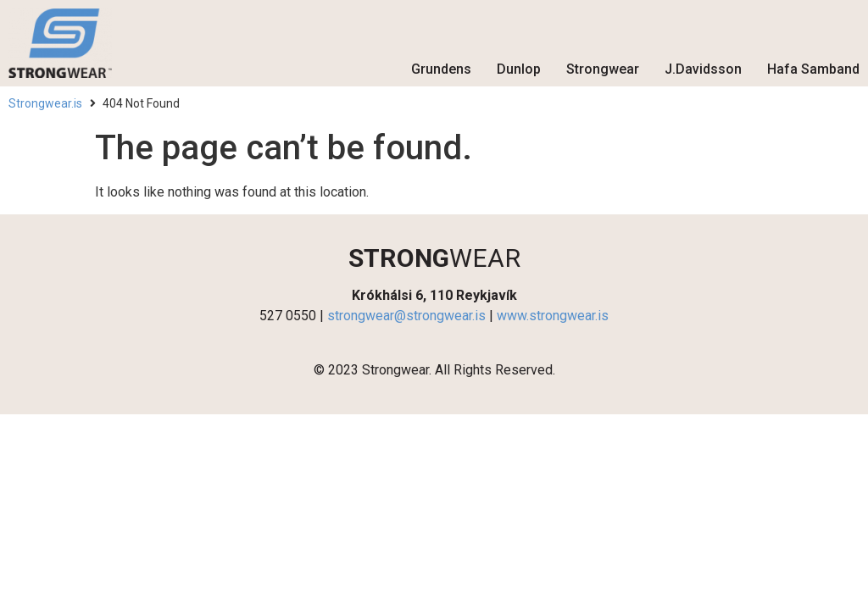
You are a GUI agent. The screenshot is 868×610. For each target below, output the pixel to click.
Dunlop (519, 69)
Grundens (441, 69)
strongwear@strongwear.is (406, 316)
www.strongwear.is (553, 316)
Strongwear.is (45, 103)
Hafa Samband (813, 69)
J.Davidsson (703, 69)
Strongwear (603, 69)
